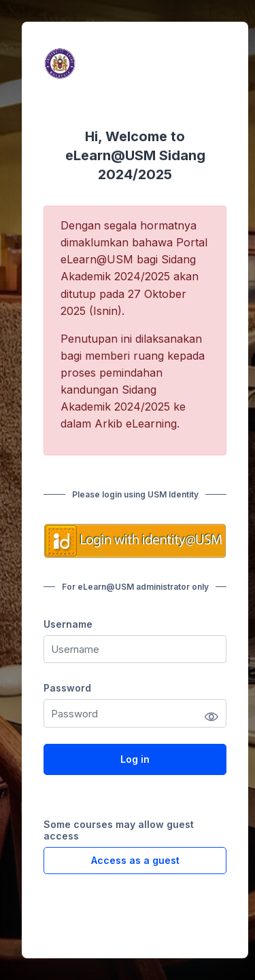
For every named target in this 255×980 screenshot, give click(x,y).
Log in (135, 759)
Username (68, 624)
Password (67, 688)
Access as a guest (135, 860)
